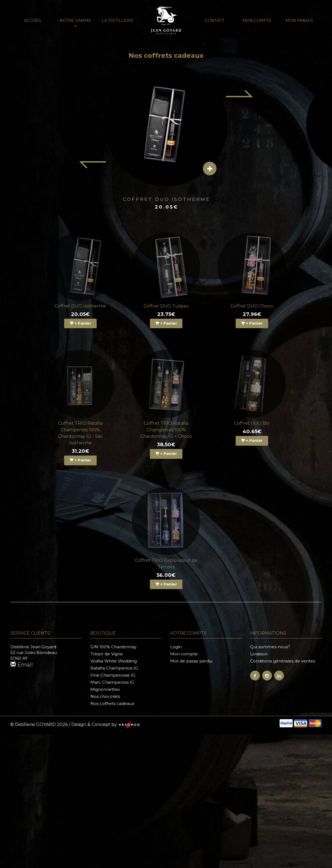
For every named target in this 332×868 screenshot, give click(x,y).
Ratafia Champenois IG (114, 668)
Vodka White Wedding (114, 661)
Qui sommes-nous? (270, 647)
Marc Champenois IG (112, 682)
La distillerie (118, 20)
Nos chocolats (105, 696)
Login (176, 647)
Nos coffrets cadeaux (112, 703)
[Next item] (240, 94)
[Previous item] (92, 165)
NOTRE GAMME (75, 22)
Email (22, 665)
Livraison (259, 654)
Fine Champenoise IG (113, 675)
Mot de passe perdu (191, 661)
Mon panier (299, 20)
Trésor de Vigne (107, 654)
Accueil (33, 20)
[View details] (210, 168)
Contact (215, 20)
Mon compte (257, 20)
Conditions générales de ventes (283, 661)
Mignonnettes (105, 689)
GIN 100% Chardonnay (113, 647)
